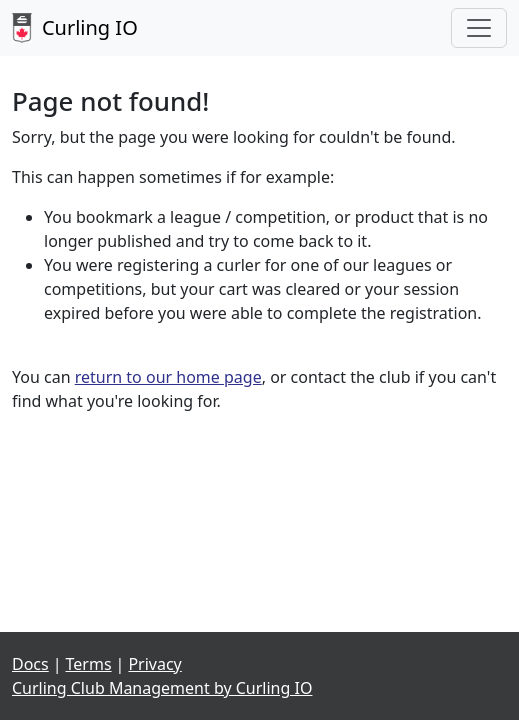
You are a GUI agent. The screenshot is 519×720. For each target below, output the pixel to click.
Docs (30, 664)
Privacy (154, 664)
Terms (89, 664)
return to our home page (168, 377)
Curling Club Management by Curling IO (162, 688)
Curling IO (75, 28)
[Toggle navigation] (479, 28)
